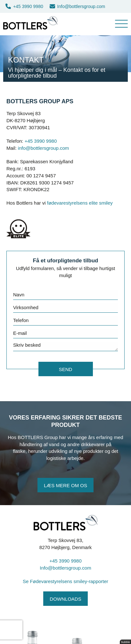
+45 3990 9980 (24, 6)
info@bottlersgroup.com (43, 148)
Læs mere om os (65, 485)
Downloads (65, 599)
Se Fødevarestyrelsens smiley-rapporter (65, 581)
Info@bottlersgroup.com (78, 6)
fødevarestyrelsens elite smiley (80, 203)
